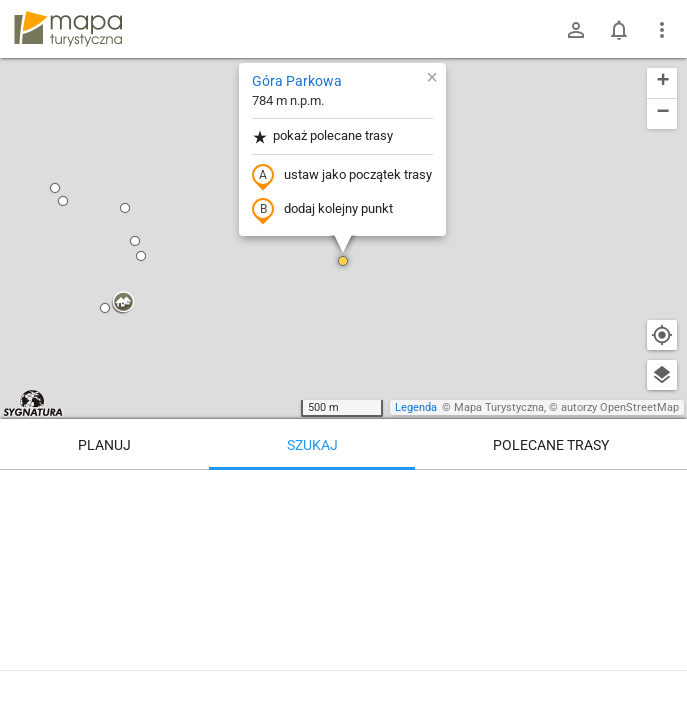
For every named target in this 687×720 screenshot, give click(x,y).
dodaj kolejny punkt (322, 210)
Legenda (416, 407)
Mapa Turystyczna (499, 407)
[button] (55, 188)
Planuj (104, 445)
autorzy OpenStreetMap (620, 407)
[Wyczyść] (662, 492)
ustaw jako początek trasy (342, 176)
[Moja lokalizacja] (662, 335)
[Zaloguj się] (576, 30)
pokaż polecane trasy (322, 136)
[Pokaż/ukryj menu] (662, 30)
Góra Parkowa (297, 81)
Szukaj (312, 445)
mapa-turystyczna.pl (68, 29)
